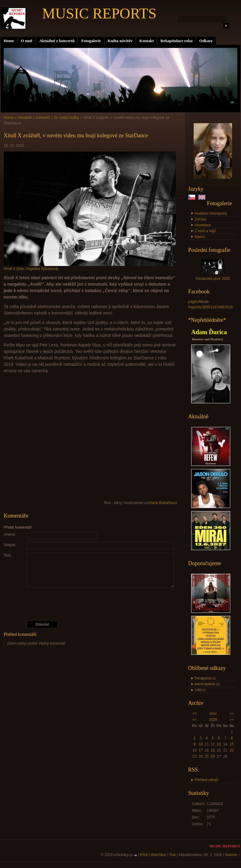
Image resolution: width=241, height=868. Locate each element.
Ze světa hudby (66, 118)
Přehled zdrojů (206, 780)
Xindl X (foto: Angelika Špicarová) (31, 269)
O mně (27, 41)
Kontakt (146, 41)
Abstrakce (203, 225)
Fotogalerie (91, 41)
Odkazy (206, 41)
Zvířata (200, 219)
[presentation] (91, 604)
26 (213, 757)
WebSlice (158, 855)
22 (232, 750)
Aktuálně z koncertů (57, 41)
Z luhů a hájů (205, 231)
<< (195, 714)
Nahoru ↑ (233, 855)
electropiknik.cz (207, 684)
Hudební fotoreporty (211, 213)
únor (213, 714)
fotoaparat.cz (205, 678)
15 (232, 744)
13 (219, 744)
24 (201, 757)
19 (213, 750)
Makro (200, 237)
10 (201, 744)
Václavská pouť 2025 (213, 279)
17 (201, 750)
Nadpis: (10, 545)
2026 (213, 720)
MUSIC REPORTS (99, 13)
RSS (144, 855)
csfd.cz (200, 690)
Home (9, 41)
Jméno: (10, 534)
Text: (8, 555)
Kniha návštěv (120, 41)
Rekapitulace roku (176, 41)
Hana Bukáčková (163, 503)
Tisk (172, 855)
